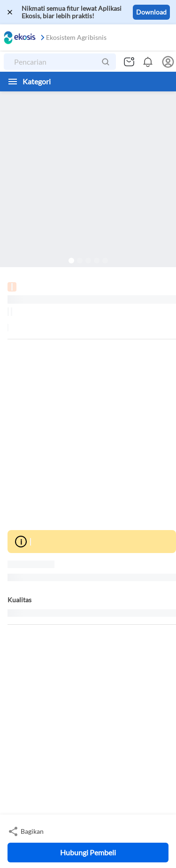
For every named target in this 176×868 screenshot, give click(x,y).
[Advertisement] (88, 435)
